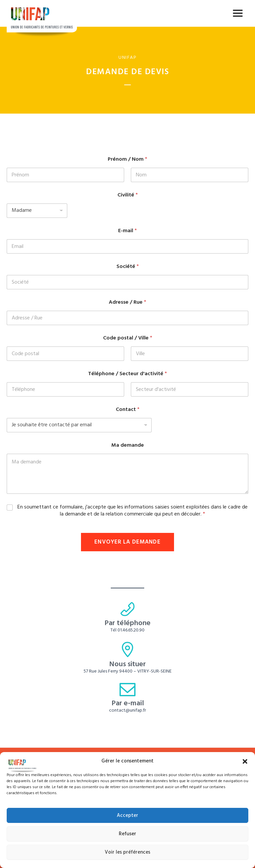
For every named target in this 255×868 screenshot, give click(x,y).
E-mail (127, 231)
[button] (245, 761)
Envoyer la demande (127, 542)
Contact (128, 410)
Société (128, 267)
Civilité (128, 195)
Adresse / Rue (127, 303)
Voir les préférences (127, 852)
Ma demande (128, 446)
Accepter (127, 816)
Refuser (127, 834)
